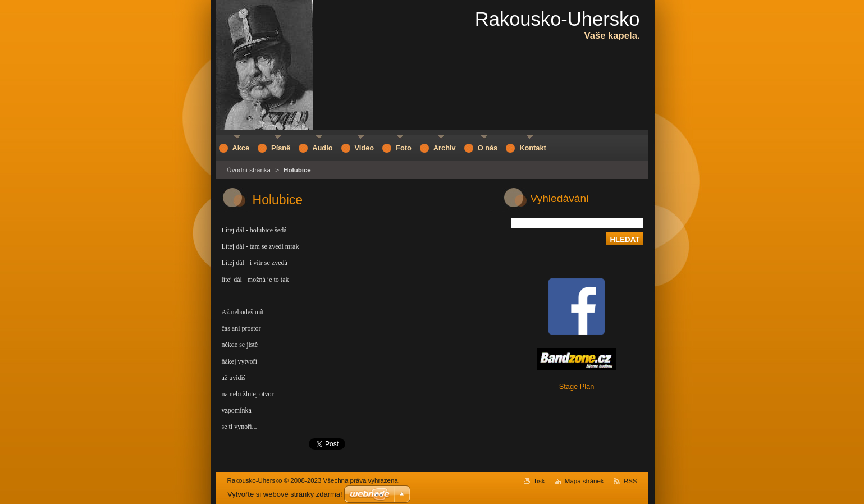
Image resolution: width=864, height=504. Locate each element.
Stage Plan (577, 386)
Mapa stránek (584, 481)
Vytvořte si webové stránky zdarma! (285, 494)
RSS (630, 481)
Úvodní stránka (249, 170)
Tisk (539, 481)
